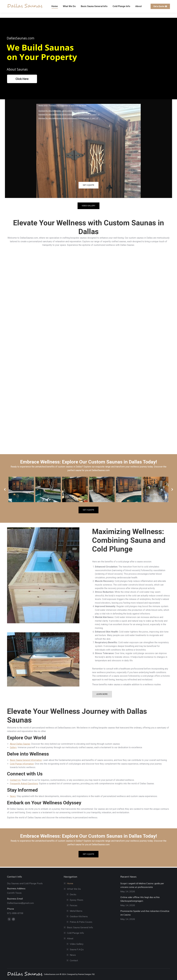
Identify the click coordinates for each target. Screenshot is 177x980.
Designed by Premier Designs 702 (81, 974)
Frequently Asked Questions (24, 784)
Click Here (22, 79)
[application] (88, 133)
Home (70, 883)
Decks (73, 894)
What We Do (72, 889)
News (13, 796)
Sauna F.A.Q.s (77, 949)
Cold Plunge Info (75, 933)
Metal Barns (76, 911)
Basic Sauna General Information (26, 760)
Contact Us (15, 780)
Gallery (13, 747)
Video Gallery (77, 944)
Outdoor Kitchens (79, 916)
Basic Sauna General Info (80, 927)
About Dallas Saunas (20, 744)
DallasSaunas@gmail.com (20, 3)
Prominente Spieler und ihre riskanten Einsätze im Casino (145, 913)
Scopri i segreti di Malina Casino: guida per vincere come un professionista (142, 885)
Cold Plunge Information (22, 764)
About (69, 938)
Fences (74, 905)
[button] (5, 489)
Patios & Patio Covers (81, 922)
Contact (74, 960)
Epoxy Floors (76, 900)
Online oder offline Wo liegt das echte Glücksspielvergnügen (140, 899)
